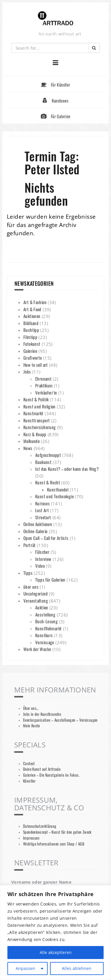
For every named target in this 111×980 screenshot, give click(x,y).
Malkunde (32, 441)
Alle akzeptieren (56, 952)
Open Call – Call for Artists (46, 538)
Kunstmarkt (33, 413)
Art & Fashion (35, 302)
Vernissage (45, 642)
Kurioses (42, 503)
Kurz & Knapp (35, 434)
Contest (29, 764)
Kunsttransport (37, 420)
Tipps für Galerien (50, 580)
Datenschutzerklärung (40, 826)
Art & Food (32, 309)
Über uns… (31, 708)
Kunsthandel (58, 489)
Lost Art (42, 510)
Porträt (30, 545)
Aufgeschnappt (48, 455)
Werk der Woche (37, 649)
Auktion (42, 607)
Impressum (31, 838)
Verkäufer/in (46, 392)
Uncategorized (36, 593)
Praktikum (44, 385)
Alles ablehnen (77, 968)
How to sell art (36, 365)
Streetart (43, 517)
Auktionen (32, 316)
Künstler (29, 781)
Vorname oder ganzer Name (41, 882)
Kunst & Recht (48, 482)
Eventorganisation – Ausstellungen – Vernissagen (60, 720)
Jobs (27, 371)
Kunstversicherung (40, 427)
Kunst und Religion (40, 406)
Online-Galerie (35, 531)
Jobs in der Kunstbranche (42, 714)
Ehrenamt (43, 379)
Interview (43, 559)
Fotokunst (32, 344)
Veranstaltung (36, 601)
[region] (55, 933)
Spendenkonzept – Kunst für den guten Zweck (57, 832)
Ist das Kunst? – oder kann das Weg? (67, 469)
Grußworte (33, 358)
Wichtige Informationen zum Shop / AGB (54, 844)
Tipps (28, 573)
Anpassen (25, 968)
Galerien (30, 351)
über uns (31, 587)
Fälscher (42, 552)
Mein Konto (32, 726)
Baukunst (43, 462)
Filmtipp (30, 337)
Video (40, 566)
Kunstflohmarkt (48, 628)
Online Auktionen (38, 524)
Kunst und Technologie (54, 496)
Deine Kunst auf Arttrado (42, 769)
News (28, 448)
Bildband (31, 323)
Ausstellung (45, 614)
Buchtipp (31, 330)
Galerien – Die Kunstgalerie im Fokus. (51, 775)
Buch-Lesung (46, 621)
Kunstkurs (44, 635)
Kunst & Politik (36, 399)
